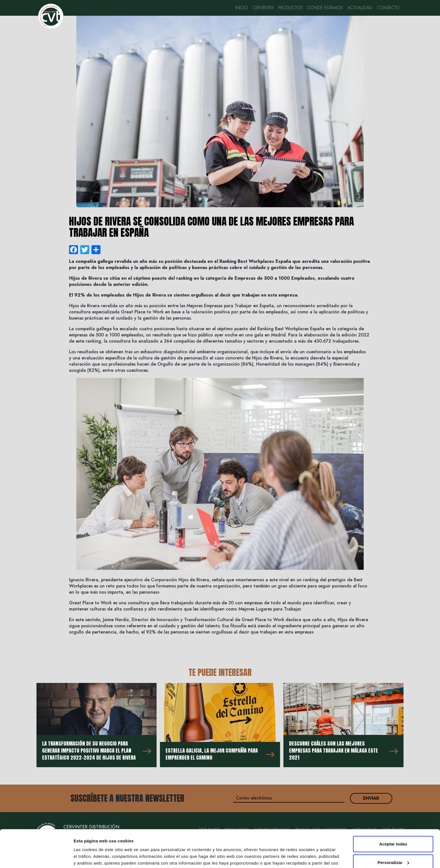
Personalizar (393, 827)
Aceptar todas (393, 809)
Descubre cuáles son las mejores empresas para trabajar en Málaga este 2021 (334, 750)
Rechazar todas (393, 846)
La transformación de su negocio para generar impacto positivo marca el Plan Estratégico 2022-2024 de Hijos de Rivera (89, 750)
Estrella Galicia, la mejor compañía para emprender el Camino (212, 754)
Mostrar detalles (90, 857)
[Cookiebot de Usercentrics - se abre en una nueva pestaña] (36, 857)
